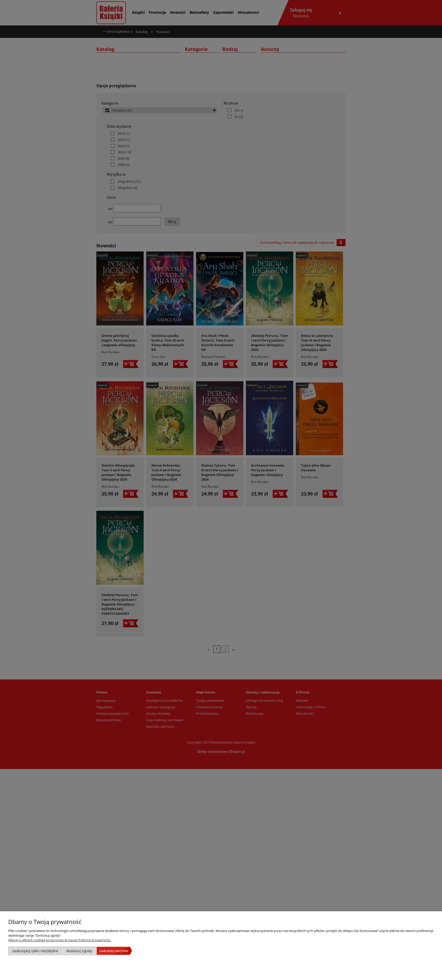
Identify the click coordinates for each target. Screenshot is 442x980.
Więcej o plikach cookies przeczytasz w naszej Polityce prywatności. (60, 940)
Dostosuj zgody (79, 951)
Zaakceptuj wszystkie (114, 951)
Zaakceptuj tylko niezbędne (35, 951)
